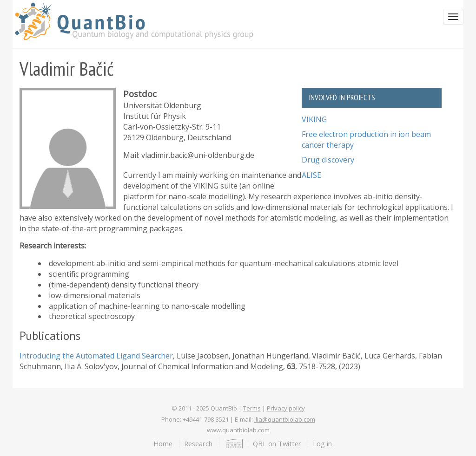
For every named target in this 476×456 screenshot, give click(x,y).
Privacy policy (286, 408)
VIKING (314, 119)
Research (198, 443)
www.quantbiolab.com (238, 430)
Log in (322, 443)
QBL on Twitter (277, 443)
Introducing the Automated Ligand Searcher (96, 356)
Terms (252, 408)
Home (163, 443)
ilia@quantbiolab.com (285, 419)
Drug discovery (328, 160)
